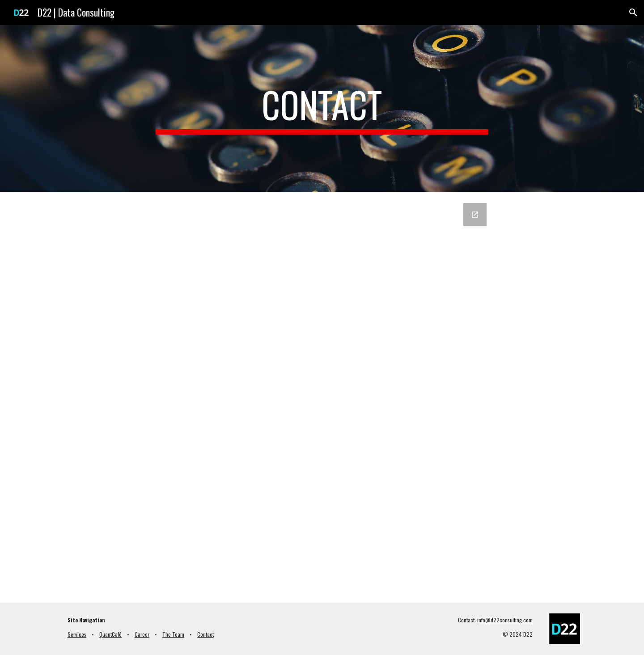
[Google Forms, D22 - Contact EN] (322, 397)
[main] (322, 109)
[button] (633, 13)
